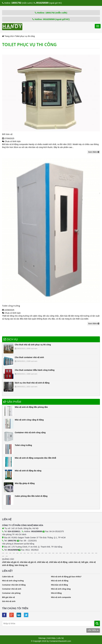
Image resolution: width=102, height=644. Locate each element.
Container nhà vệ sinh (12, 589)
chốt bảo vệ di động (58, 562)
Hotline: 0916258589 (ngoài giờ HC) (51, 19)
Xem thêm (94, 152)
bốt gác (85, 562)
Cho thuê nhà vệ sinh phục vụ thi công (33, 345)
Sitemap (42, 638)
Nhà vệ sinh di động (60, 581)
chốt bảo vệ (42, 562)
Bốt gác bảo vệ (8, 597)
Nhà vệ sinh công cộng (61, 589)
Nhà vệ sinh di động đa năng (28, 471)
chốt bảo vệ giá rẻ (10, 562)
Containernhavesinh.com (60, 641)
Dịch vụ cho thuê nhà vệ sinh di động (32, 383)
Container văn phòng (11, 593)
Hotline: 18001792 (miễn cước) (51, 13)
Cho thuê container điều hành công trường (35, 370)
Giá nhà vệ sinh (9, 601)
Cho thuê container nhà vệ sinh (29, 357)
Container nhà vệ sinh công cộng (30, 432)
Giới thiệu (51, 638)
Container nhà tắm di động (14, 585)
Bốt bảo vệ (7, 134)
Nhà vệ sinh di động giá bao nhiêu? (66, 577)
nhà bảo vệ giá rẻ (28, 562)
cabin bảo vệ (74, 562)
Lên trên (93, 630)
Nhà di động (56, 593)
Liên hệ (60, 638)
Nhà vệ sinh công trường (13, 581)
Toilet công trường (11, 306)
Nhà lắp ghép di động (25, 483)
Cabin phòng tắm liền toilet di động (31, 496)
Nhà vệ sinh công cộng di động (29, 420)
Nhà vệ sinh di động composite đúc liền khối (35, 458)
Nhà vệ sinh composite (61, 597)
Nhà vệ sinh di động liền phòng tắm (31, 407)
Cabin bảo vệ (8, 577)
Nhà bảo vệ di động (60, 585)
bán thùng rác (21, 565)
